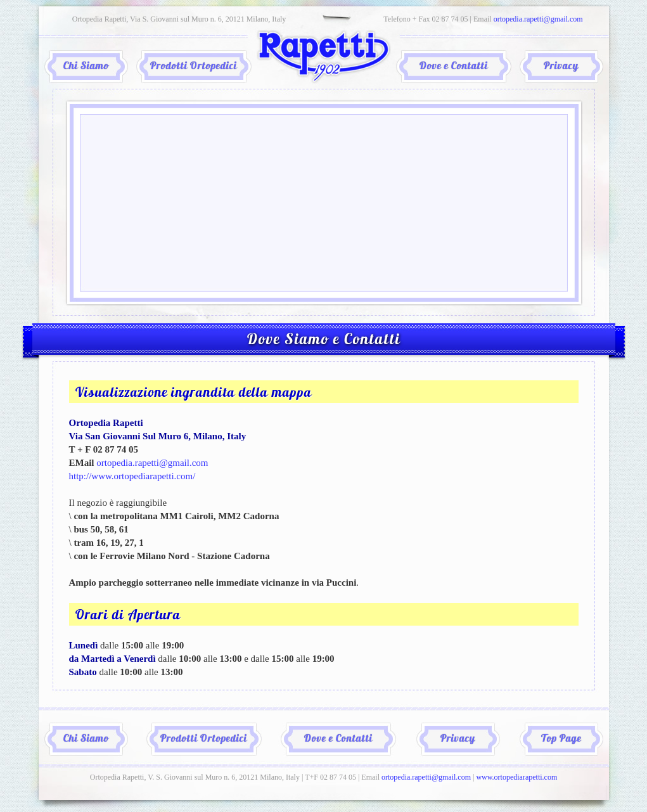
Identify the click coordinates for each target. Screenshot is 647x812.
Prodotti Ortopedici (194, 67)
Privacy (561, 67)
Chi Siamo (86, 67)
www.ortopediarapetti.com (516, 777)
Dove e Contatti (454, 67)
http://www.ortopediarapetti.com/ (132, 476)
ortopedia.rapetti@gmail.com (538, 19)
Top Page (561, 739)
